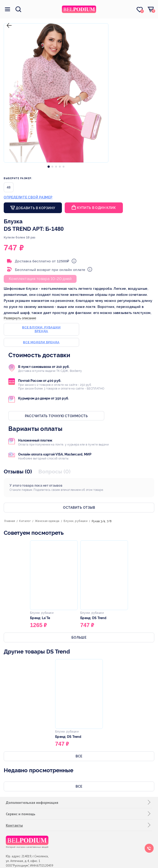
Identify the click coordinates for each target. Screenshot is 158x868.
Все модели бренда (41, 342)
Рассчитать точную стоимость (56, 416)
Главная (10, 521)
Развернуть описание (20, 318)
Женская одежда (47, 521)
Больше (79, 637)
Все (79, 756)
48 (9, 187)
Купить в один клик (96, 208)
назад (8, 22)
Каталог (25, 521)
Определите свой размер (28, 197)
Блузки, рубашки (76, 521)
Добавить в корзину (35, 208)
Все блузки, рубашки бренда (41, 329)
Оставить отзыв (79, 508)
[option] (49, 165)
